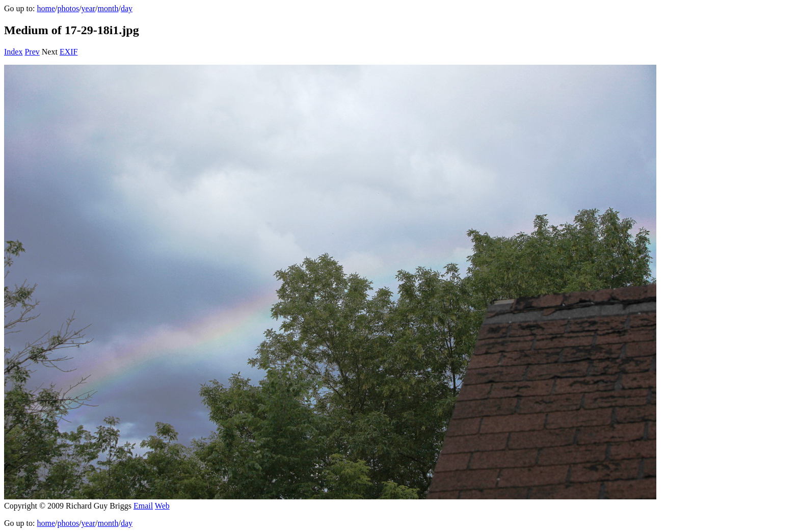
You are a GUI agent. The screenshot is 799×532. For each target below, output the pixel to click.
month (108, 8)
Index (13, 52)
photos (68, 8)
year (89, 8)
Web (162, 506)
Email (143, 506)
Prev (32, 52)
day (127, 8)
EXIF (69, 52)
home (46, 8)
